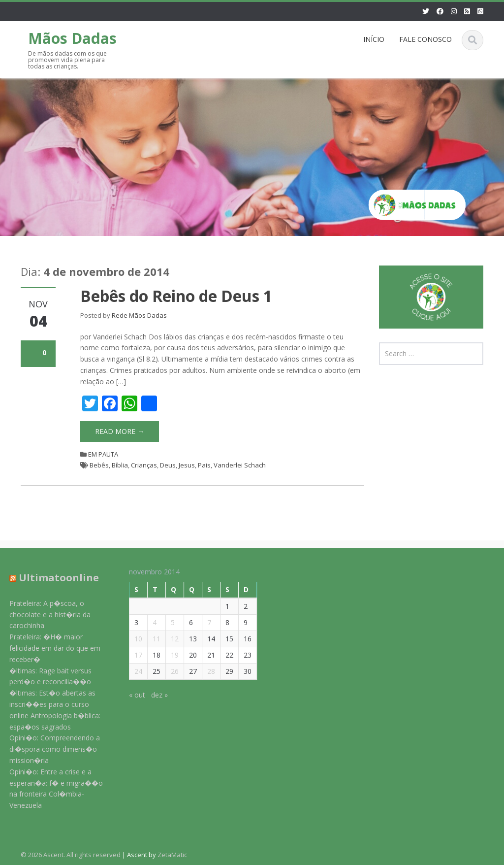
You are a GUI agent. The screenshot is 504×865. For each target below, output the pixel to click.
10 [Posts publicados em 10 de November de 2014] (134, 639)
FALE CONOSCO (425, 39)
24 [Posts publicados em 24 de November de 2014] (134, 671)
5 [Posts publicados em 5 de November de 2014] (168, 622)
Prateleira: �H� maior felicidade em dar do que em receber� (50, 648)
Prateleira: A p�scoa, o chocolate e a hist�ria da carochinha (46, 615)
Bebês (99, 465)
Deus (168, 465)
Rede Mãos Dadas (139, 315)
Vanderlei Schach (240, 465)
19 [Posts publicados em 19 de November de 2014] (170, 655)
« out (133, 695)
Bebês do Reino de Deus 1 (176, 296)
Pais (204, 465)
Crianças (144, 465)
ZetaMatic (172, 855)
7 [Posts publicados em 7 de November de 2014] (205, 622)
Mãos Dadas (72, 38)
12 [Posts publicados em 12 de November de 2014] (170, 639)
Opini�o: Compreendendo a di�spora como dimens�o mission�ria (50, 749)
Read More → (120, 431)
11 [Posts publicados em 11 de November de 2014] (152, 639)
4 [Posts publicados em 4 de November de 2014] (150, 622)
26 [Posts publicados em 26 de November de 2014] (170, 671)
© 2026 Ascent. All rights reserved (71, 855)
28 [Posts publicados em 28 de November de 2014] (207, 671)
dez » (155, 695)
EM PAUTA (103, 454)
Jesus (187, 465)
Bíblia (120, 465)
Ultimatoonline (54, 578)
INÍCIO (374, 39)
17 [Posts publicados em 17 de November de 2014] (134, 655)
